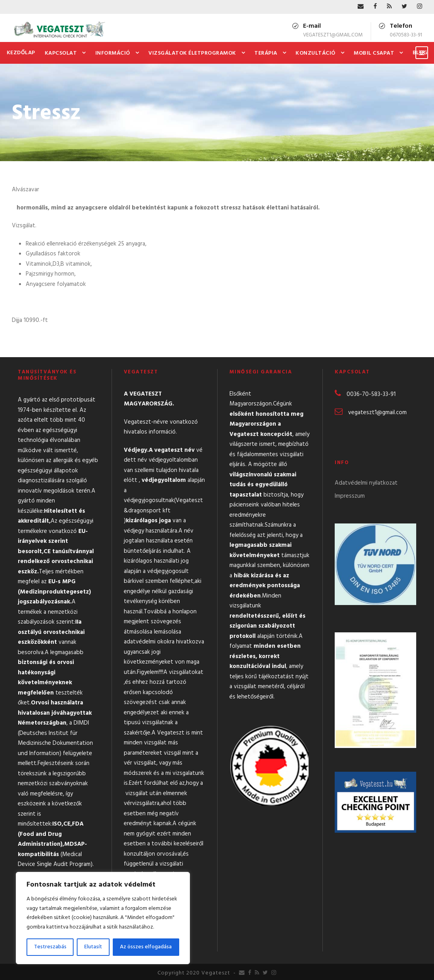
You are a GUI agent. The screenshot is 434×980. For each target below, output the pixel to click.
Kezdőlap (21, 53)
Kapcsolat (61, 53)
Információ (113, 53)
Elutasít (93, 947)
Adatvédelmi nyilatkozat (366, 483)
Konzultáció (316, 53)
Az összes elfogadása (146, 947)
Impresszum (350, 496)
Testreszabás (50, 947)
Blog (420, 53)
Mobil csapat (374, 53)
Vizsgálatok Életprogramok (192, 53)
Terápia (266, 53)
